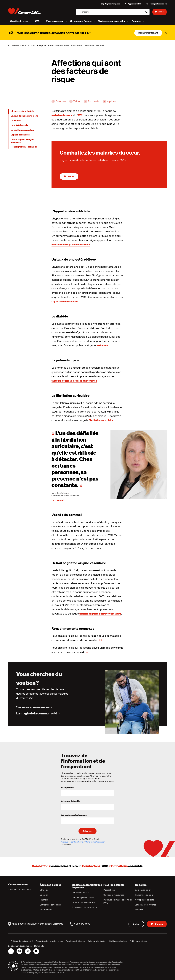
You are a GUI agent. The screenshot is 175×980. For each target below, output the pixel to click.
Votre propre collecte (145, 900)
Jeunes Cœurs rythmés (146, 905)
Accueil (12, 45)
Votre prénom (67, 788)
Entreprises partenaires (51, 905)
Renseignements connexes (24, 147)
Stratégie (44, 890)
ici (100, 640)
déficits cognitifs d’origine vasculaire (100, 614)
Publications (109, 890)
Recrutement (46, 910)
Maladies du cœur (26, 45)
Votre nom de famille (70, 801)
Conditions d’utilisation (76, 941)
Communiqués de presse (83, 897)
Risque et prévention (47, 45)
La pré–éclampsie (19, 125)
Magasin (139, 910)
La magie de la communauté (37, 713)
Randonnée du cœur (144, 895)
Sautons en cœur (143, 890)
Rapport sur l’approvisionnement (49, 941)
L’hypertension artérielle (23, 111)
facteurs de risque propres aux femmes (74, 381)
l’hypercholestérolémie (65, 301)
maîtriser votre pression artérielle (71, 245)
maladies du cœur (62, 115)
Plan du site (39, 946)
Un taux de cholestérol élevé (24, 116)
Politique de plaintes (138, 941)
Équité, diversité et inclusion (20, 946)
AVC (80, 115)
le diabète (102, 345)
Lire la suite (58, 500)
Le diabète (16, 121)
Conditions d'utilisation (95, 842)
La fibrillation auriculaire (23, 130)
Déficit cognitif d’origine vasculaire (22, 141)
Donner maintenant (148, 33)
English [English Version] (136, 924)
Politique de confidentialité (72, 842)
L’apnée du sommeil (20, 135)
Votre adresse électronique (74, 815)
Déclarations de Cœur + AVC (84, 902)
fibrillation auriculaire (101, 420)
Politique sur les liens (118, 941)
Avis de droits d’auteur (97, 941)
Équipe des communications (84, 907)
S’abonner (88, 831)
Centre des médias (80, 892)
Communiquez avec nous (20, 889)
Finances (44, 900)
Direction (44, 895)
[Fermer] (166, 33)
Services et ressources (33, 707)
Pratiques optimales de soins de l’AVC (118, 901)
